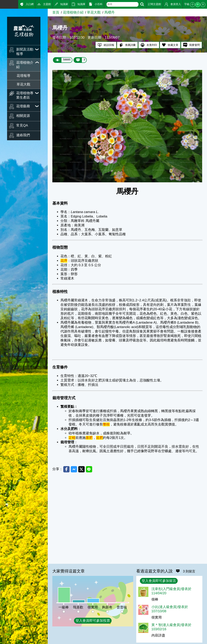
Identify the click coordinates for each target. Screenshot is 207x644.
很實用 (93, 607)
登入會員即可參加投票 (93, 621)
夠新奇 (107, 607)
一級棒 (64, 607)
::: (1, 4)
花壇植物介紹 (73, 12)
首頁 (56, 12)
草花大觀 (23, 84)
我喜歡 (78, 607)
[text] (123, 4)
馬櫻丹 (109, 12)
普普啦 (122, 607)
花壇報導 (23, 76)
